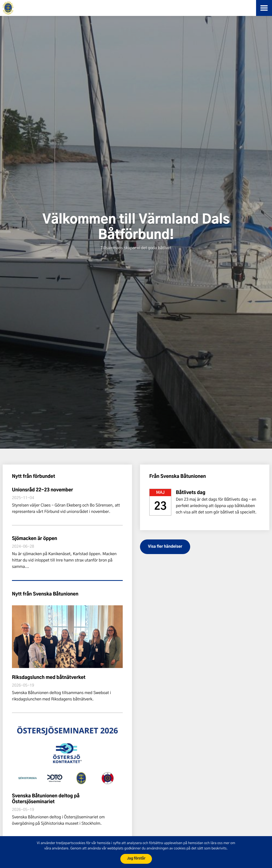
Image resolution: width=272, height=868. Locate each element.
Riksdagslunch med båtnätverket (49, 678)
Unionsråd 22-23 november (42, 490)
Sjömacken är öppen (35, 539)
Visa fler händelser (165, 547)
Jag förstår (136, 859)
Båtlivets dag (191, 493)
